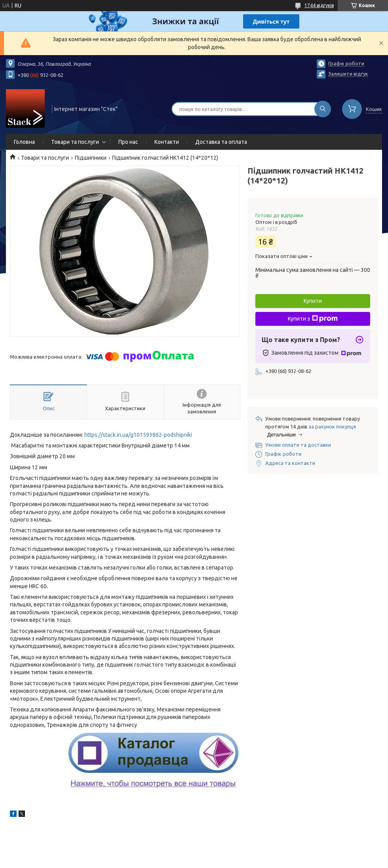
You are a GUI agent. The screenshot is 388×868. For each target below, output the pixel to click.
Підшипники (91, 158)
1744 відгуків (319, 5)
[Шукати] (323, 109)
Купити (313, 301)
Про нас (128, 142)
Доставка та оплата (221, 142)
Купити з (313, 319)
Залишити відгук (348, 74)
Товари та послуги (75, 142)
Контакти (167, 142)
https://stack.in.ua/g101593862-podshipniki (138, 435)
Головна (24, 142)
